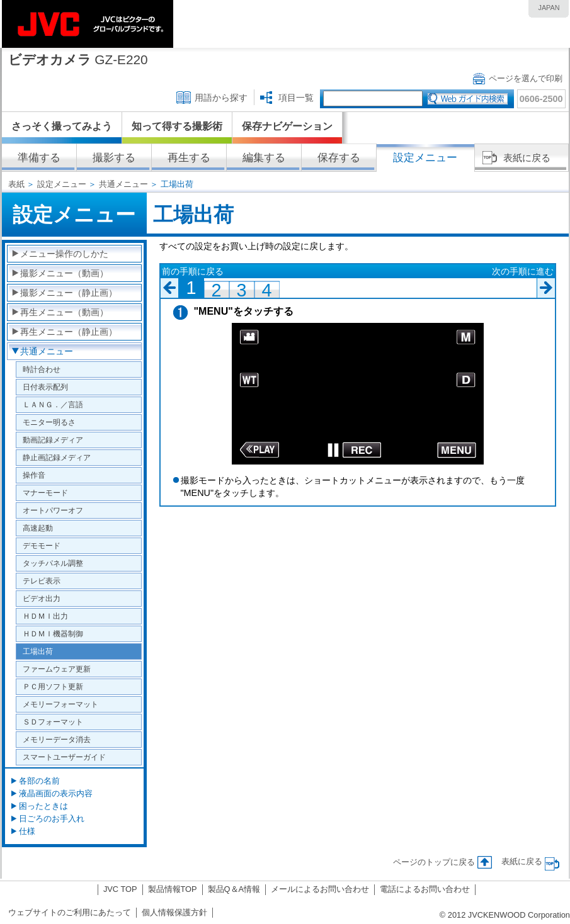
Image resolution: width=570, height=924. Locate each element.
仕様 (27, 831)
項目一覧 (296, 98)
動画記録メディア (53, 440)
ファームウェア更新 (57, 669)
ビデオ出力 (42, 598)
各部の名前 (39, 781)
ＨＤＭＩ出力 (45, 616)
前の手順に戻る (193, 271)
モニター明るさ (49, 422)
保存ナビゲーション (287, 126)
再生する (189, 158)
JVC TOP (120, 889)
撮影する (114, 158)
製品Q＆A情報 (234, 889)
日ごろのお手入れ (52, 819)
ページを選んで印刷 (526, 78)
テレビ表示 (42, 581)
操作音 (34, 475)
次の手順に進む (523, 271)
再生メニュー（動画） (64, 312)
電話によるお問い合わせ (425, 889)
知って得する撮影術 (177, 126)
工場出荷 (38, 651)
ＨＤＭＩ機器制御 (53, 634)
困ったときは (43, 806)
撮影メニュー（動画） (64, 273)
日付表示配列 (45, 387)
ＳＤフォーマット (53, 722)
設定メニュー (62, 184)
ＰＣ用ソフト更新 (53, 686)
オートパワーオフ (53, 510)
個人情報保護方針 (174, 912)
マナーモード (45, 493)
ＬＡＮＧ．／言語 (53, 404)
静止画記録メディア (57, 457)
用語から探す (221, 98)
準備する (39, 158)
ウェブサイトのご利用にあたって (70, 912)
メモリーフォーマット (60, 704)
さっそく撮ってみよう (62, 126)
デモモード (42, 545)
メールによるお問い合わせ (320, 889)
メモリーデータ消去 (57, 739)
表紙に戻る (527, 158)
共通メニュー (123, 184)
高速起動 (38, 528)
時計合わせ (42, 369)
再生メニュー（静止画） (69, 332)
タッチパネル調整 (53, 563)
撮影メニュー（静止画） (69, 293)
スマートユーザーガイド (64, 757)
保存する (339, 158)
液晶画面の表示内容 (56, 793)
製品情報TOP (173, 889)
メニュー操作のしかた (64, 254)
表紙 (16, 184)
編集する (264, 158)
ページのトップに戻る (434, 862)
